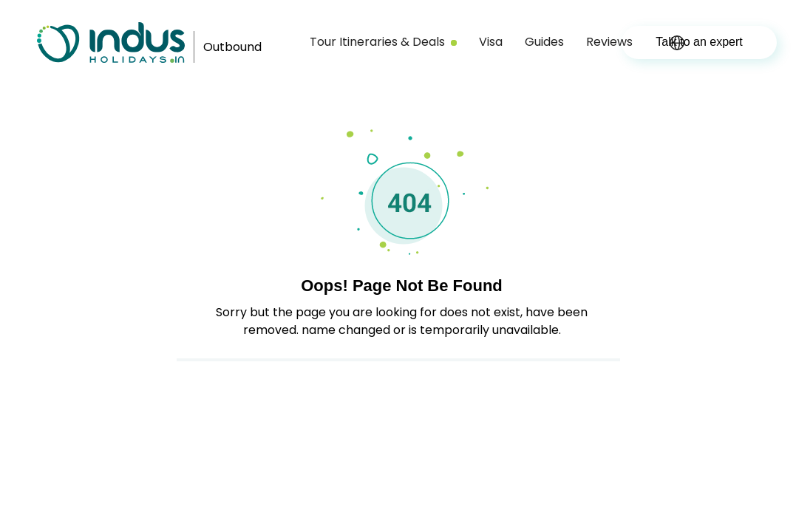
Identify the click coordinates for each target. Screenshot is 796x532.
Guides (544, 42)
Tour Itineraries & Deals (383, 42)
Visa (491, 42)
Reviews (609, 42)
